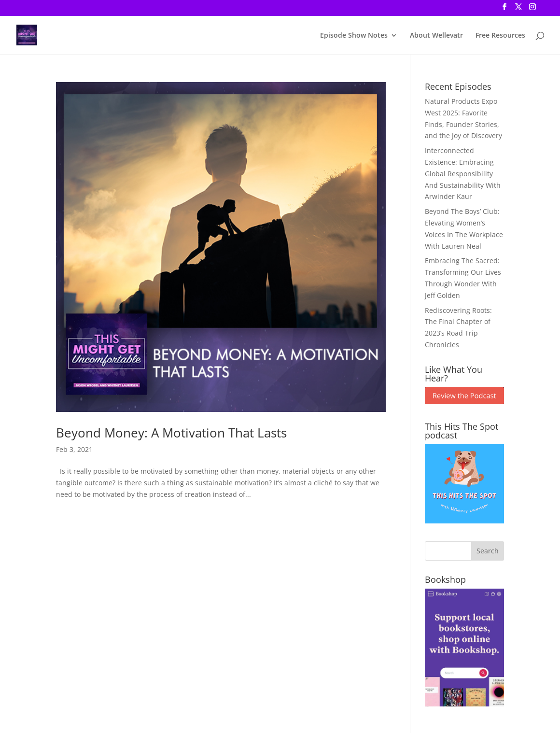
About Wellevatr (436, 36)
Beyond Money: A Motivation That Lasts (171, 433)
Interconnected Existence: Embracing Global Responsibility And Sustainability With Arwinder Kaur (463, 173)
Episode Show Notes (354, 36)
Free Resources (500, 36)
